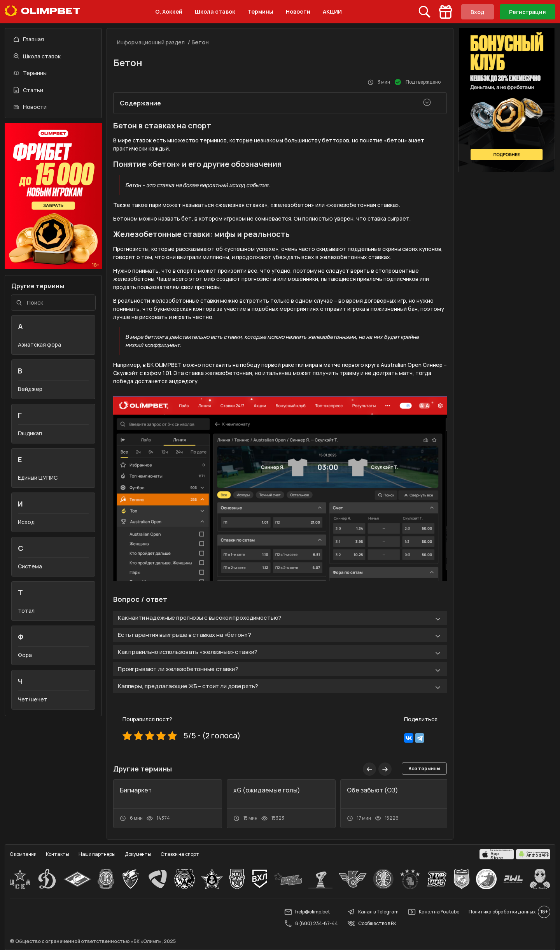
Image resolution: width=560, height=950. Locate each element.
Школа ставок (215, 11)
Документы (138, 854)
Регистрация (528, 12)
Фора (25, 655)
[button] (385, 769)
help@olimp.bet (307, 912)
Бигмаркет (136, 790)
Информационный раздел (151, 42)
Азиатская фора (39, 344)
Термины (261, 11)
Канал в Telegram (373, 912)
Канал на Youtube (434, 912)
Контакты (58, 854)
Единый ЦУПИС (38, 478)
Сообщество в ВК (372, 924)
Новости (298, 11)
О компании (23, 854)
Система (30, 566)
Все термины (424, 769)
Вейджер (30, 389)
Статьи (28, 90)
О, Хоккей (169, 11)
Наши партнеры (97, 854)
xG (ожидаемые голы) (267, 790)
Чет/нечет (33, 699)
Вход (478, 12)
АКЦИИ (332, 11)
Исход (26, 522)
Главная (29, 39)
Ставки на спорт (180, 854)
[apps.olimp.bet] (497, 854)
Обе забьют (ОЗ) (373, 790)
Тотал (26, 611)
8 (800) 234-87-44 (311, 924)
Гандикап (30, 433)
